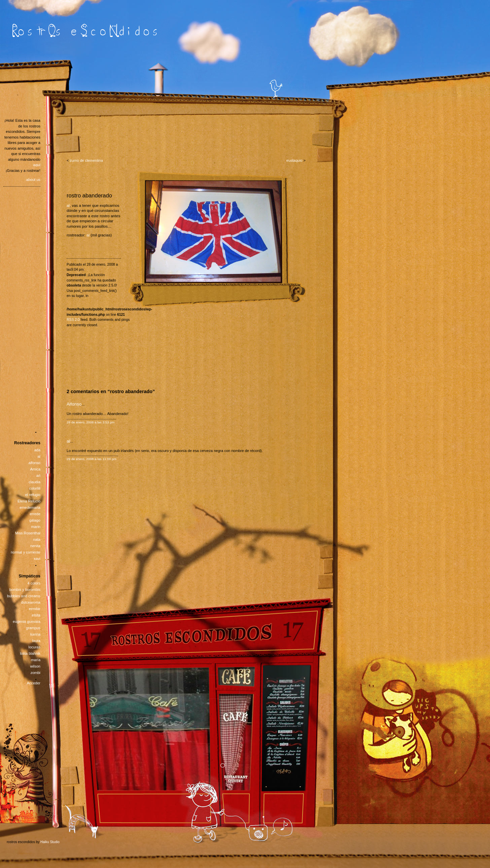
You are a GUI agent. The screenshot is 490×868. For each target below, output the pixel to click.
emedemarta (30, 507)
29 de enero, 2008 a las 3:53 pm (91, 422)
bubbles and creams (24, 596)
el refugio (33, 495)
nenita (35, 546)
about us (33, 180)
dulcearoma (31, 602)
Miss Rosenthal (28, 533)
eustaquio (294, 160)
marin (36, 527)
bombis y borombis (25, 590)
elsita (36, 615)
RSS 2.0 (73, 320)
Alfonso (74, 404)
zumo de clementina (86, 160)
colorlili (35, 488)
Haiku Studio (50, 842)
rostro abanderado (89, 195)
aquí (37, 165)
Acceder (34, 683)
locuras (34, 647)
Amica (35, 469)
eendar (35, 609)
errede (35, 514)
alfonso (34, 463)
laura (36, 641)
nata (37, 539)
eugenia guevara (27, 621)
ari (38, 476)
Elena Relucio (29, 501)
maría (36, 660)
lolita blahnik (30, 653)
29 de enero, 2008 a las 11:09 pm (92, 459)
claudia (34, 482)
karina (35, 634)
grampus (33, 628)
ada (37, 450)
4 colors (34, 583)
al (68, 205)
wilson (35, 666)
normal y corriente (26, 552)
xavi (37, 559)
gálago (35, 520)
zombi (36, 673)
